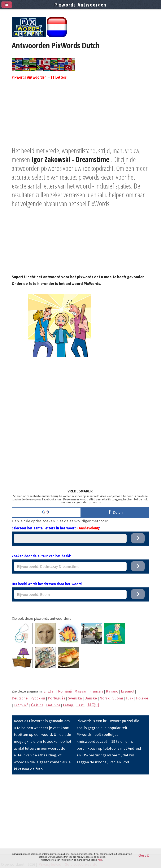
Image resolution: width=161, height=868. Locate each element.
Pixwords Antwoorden (29, 77)
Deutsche (20, 698)
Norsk (105, 698)
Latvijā (68, 705)
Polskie (142, 698)
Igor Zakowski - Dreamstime (70, 159)
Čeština (37, 705)
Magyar (80, 691)
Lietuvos (53, 705)
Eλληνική (21, 705)
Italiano (112, 691)
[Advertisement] (80, 117)
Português (56, 698)
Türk (129, 698)
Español (128, 691)
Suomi (118, 698)
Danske (91, 698)
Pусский (38, 698)
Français (96, 691)
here (100, 860)
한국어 (93, 705)
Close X (144, 855)
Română (65, 691)
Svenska (75, 698)
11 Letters (59, 77)
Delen (115, 512)
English (49, 691)
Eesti (80, 705)
